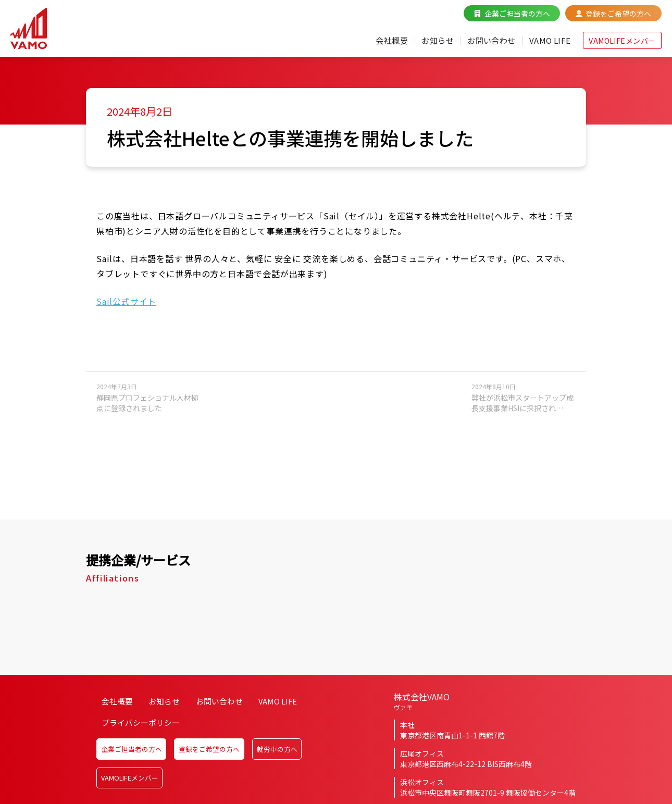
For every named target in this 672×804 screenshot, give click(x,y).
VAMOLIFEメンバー (612, 46)
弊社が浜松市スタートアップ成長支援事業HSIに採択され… (524, 405)
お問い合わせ (477, 46)
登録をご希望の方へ (608, 19)
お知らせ (421, 46)
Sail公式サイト (126, 309)
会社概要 (373, 46)
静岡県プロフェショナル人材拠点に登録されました (148, 405)
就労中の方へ (297, 763)
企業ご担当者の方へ (507, 19)
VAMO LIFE (538, 46)
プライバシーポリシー (139, 741)
